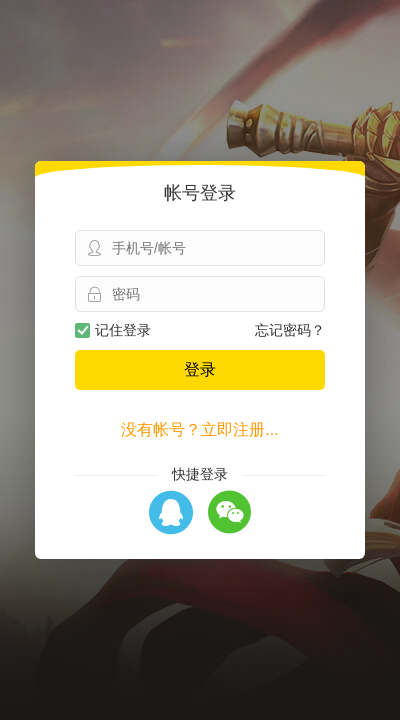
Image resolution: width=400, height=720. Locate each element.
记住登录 (113, 330)
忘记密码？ (290, 330)
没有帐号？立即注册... (199, 429)
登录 (200, 369)
